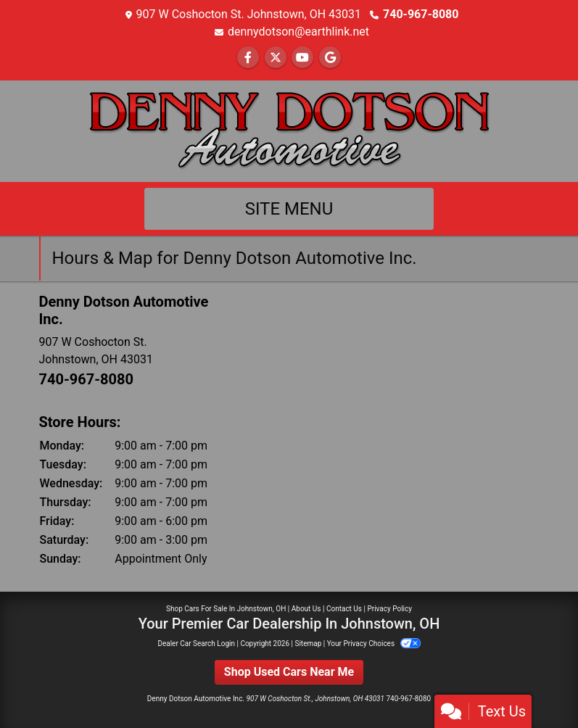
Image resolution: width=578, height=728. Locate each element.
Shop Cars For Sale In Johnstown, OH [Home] (226, 609)
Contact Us (344, 609)
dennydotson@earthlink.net (298, 32)
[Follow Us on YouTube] (302, 58)
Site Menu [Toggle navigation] (289, 209)
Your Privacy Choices (374, 644)
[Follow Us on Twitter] (276, 58)
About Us (306, 609)
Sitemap (308, 644)
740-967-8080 (421, 14)
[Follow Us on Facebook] (248, 58)
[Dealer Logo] (289, 130)
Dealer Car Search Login (196, 644)
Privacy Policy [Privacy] (389, 609)
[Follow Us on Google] (330, 58)
